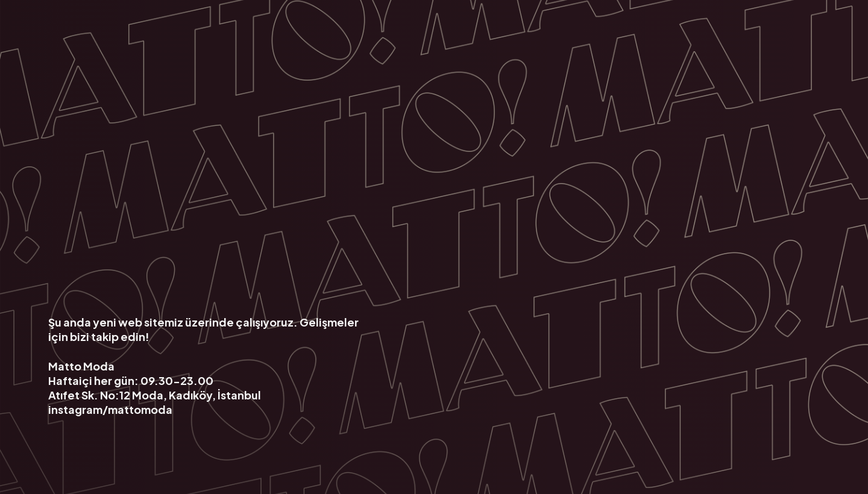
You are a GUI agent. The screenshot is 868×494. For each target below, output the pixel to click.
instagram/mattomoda (110, 409)
